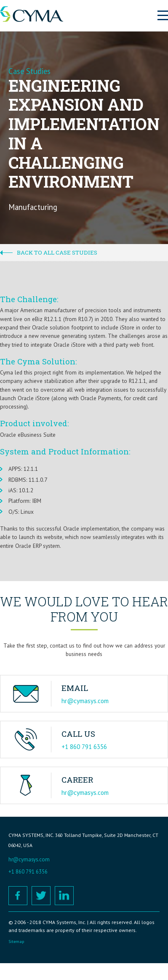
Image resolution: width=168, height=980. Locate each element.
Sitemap (16, 941)
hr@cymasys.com (85, 701)
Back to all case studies (57, 252)
